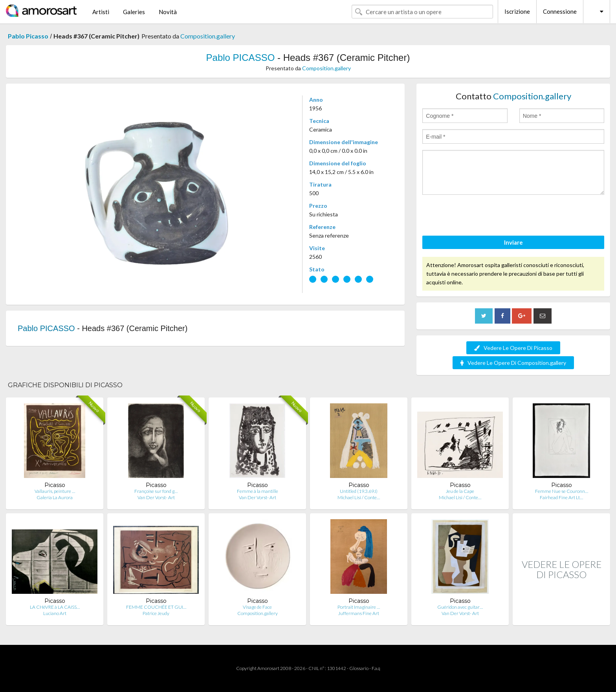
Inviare (513, 242)
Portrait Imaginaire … (359, 607)
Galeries (134, 12)
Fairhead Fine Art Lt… (561, 497)
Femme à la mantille (258, 491)
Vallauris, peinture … (55, 491)
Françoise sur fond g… (156, 491)
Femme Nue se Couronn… (562, 491)
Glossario (359, 668)
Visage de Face (257, 607)
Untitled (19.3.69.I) (359, 491)
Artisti (101, 12)
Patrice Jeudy (156, 613)
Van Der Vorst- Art (156, 497)
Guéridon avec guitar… (460, 607)
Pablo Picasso (28, 36)
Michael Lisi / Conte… (359, 497)
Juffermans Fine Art (359, 613)
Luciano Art (55, 613)
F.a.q (376, 668)
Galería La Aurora (55, 497)
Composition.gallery (208, 36)
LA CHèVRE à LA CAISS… (55, 607)
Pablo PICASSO (241, 58)
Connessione (560, 11)
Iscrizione (517, 11)
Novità (168, 12)
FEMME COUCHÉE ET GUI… (156, 607)
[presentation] (482, 216)
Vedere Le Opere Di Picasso (513, 348)
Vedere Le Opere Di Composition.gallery (513, 363)
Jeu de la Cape (460, 491)
